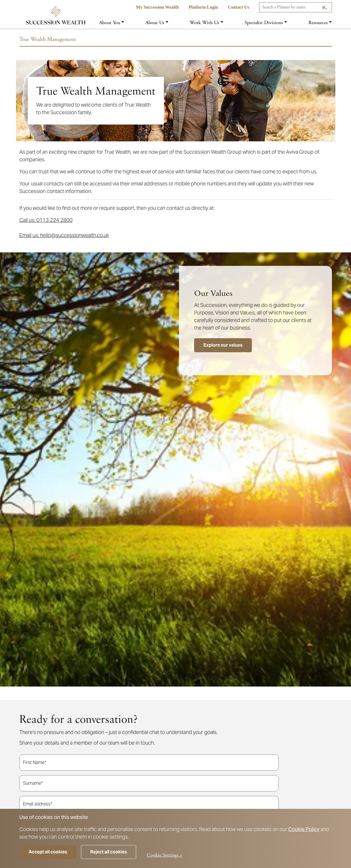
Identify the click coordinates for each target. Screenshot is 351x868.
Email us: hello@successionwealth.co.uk (64, 235)
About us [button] (155, 23)
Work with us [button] (204, 23)
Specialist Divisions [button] (264, 23)
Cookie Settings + (165, 855)
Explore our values (223, 345)
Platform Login (203, 7)
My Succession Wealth (158, 7)
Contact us (239, 7)
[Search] (296, 7)
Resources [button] (318, 23)
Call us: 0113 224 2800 (46, 220)
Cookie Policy (304, 829)
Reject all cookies (109, 852)
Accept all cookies (48, 852)
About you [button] (110, 23)
